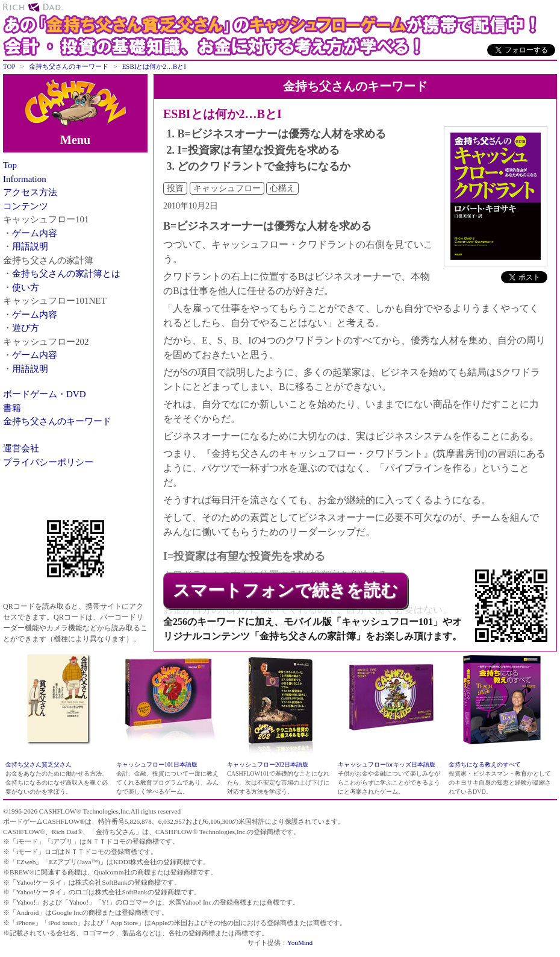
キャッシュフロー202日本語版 (268, 764)
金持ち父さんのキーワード (57, 421)
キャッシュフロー (227, 188)
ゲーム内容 (35, 233)
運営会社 (21, 448)
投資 (175, 188)
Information (25, 179)
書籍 (12, 408)
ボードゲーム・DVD (45, 394)
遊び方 (26, 328)
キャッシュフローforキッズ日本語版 (387, 764)
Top (10, 165)
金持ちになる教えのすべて (485, 764)
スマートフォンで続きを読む (285, 590)
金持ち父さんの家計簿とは (66, 274)
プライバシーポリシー (48, 462)
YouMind (300, 943)
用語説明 (30, 246)
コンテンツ (26, 206)
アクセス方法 (30, 192)
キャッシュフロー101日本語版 (157, 764)
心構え (282, 188)
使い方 (26, 287)
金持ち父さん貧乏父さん (39, 764)
